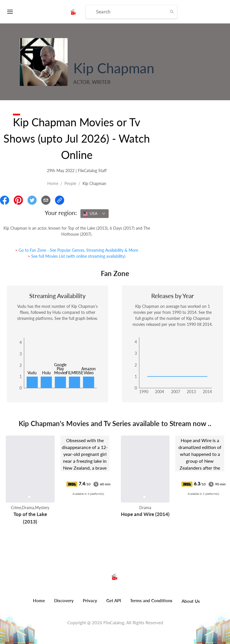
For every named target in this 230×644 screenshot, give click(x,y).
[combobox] (95, 214)
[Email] (46, 200)
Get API (114, 600)
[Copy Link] (60, 200)
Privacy (90, 600)
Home (53, 183)
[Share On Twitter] (32, 200)
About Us (191, 601)
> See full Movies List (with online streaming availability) (77, 256)
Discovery (64, 600)
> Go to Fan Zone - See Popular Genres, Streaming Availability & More (77, 250)
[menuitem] (39, 604)
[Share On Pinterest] (18, 200)
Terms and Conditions (151, 600)
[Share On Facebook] (5, 200)
